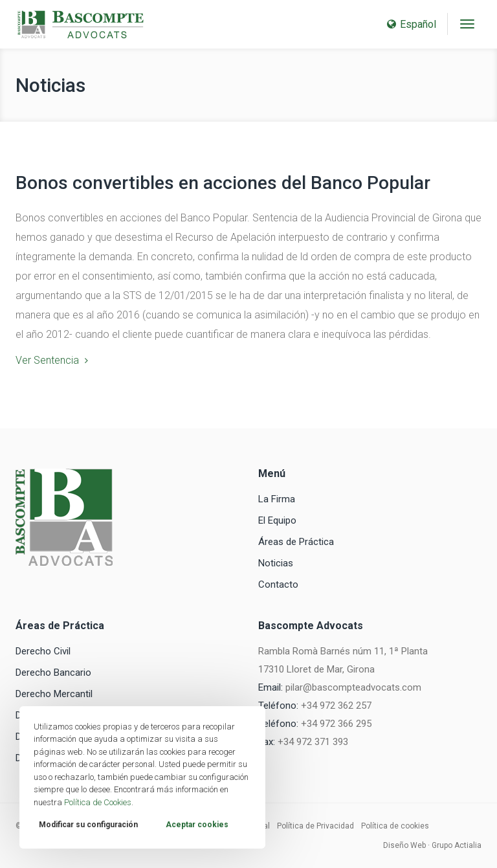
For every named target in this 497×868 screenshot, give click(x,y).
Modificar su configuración (88, 825)
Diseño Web (404, 845)
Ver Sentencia (47, 360)
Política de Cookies (98, 802)
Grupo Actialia (457, 845)
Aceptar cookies (197, 825)
